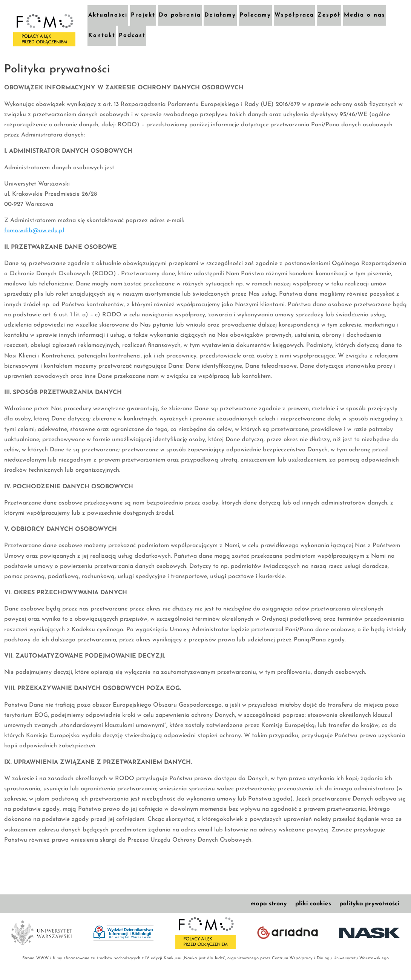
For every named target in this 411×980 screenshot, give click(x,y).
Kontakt (102, 36)
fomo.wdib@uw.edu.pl (34, 231)
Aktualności (108, 15)
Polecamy (255, 15)
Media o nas (365, 15)
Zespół (329, 15)
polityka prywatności (370, 904)
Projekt (143, 15)
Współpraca (294, 15)
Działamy (220, 15)
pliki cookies (313, 904)
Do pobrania (180, 15)
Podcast (132, 36)
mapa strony (269, 904)
